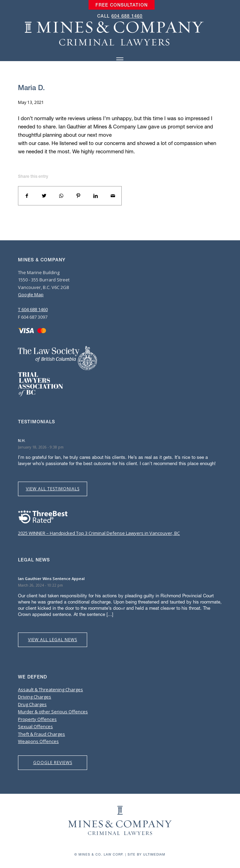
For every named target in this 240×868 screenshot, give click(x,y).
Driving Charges (35, 697)
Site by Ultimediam (146, 854)
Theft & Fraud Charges (41, 734)
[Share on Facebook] (27, 196)
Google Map (31, 295)
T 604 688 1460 (33, 309)
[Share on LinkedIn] (96, 196)
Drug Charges (32, 704)
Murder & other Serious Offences (53, 712)
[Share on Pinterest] (79, 196)
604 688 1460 (127, 16)
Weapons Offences (38, 741)
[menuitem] (122, 5)
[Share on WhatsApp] (61, 196)
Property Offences (37, 719)
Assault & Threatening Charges (50, 689)
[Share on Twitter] (44, 196)
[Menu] (120, 60)
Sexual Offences (35, 726)
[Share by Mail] (113, 196)
